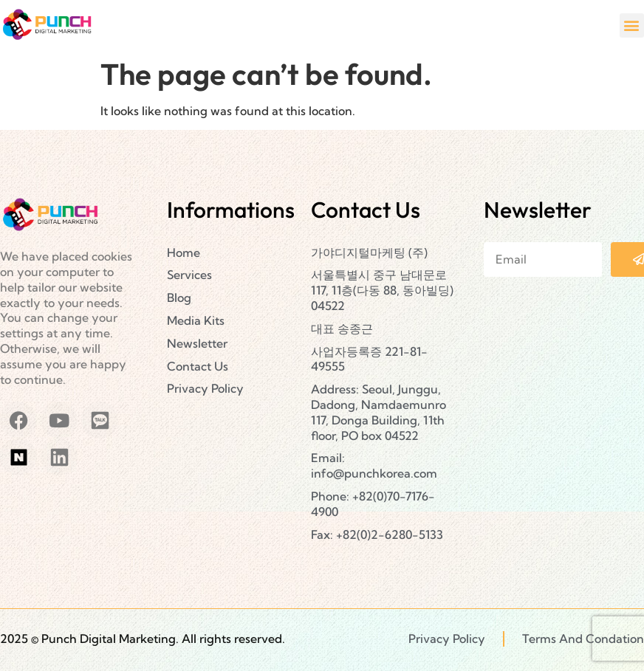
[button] (632, 25)
